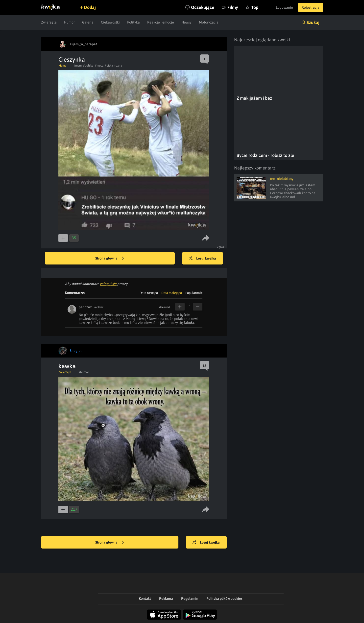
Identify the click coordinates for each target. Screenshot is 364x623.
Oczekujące (203, 7)
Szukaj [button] (313, 22)
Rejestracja (311, 7)
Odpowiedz (165, 307)
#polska (88, 66)
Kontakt (145, 599)
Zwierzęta (49, 22)
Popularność (194, 293)
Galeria (88, 22)
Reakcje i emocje (161, 22)
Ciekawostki (110, 22)
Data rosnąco (149, 293)
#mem (78, 66)
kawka (67, 366)
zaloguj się (108, 284)
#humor (84, 372)
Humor (69, 22)
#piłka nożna (114, 66)
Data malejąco (172, 293)
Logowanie (284, 7)
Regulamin (190, 599)
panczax (85, 307)
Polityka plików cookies (224, 599)
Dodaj (90, 7)
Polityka (133, 22)
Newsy (186, 22)
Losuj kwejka (202, 259)
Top (255, 7)
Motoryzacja (209, 22)
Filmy (233, 7)
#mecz (99, 66)
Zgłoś (221, 247)
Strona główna (110, 259)
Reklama (166, 599)
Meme (62, 66)
